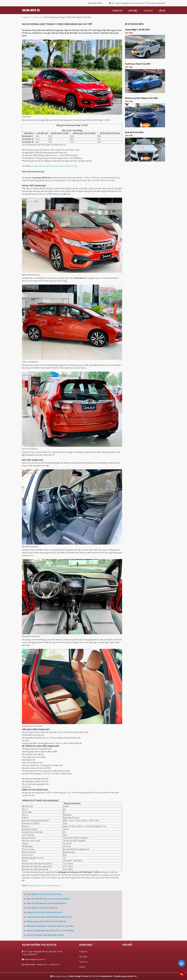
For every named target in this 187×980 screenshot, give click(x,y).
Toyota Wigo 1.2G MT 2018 (137, 30)
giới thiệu (133, 11)
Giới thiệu (83, 957)
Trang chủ (83, 951)
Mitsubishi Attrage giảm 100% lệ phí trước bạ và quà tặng (49, 926)
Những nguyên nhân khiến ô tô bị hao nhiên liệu (45, 921)
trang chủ (117, 11)
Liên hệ (82, 967)
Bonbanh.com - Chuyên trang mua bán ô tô (119, 976)
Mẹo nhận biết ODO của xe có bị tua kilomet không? (47, 899)
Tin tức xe (83, 962)
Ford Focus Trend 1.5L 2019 (138, 64)
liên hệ (162, 11)
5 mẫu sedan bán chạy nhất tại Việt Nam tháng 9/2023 (48, 917)
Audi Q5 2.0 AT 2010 (134, 132)
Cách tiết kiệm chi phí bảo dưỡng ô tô (41, 908)
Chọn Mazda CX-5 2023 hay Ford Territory (43, 894)
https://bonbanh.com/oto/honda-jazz (44, 885)
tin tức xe (148, 11)
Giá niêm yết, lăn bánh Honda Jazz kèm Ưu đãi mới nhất (54, 166)
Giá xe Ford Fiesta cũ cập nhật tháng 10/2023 (44, 935)
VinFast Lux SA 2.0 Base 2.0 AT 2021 (142, 98)
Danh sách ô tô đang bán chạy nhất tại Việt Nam (45, 903)
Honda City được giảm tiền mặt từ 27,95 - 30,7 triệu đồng (49, 930)
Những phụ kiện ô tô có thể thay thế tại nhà (43, 912)
